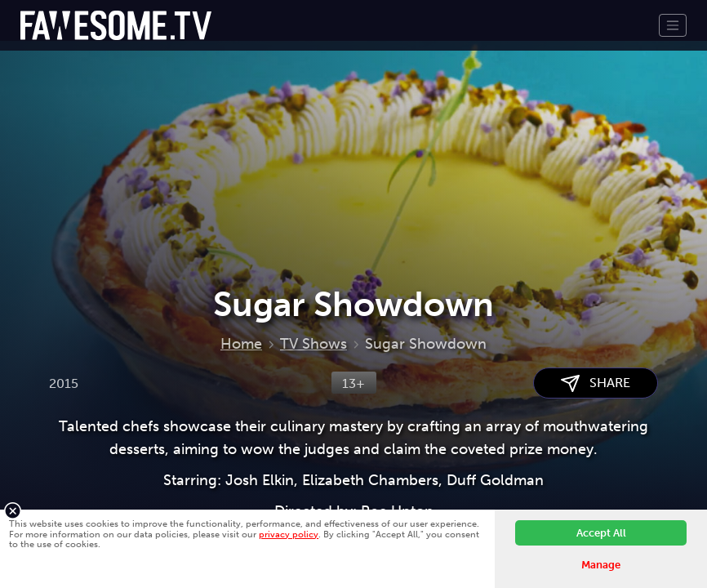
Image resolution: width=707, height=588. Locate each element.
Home (241, 344)
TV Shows (313, 344)
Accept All (601, 533)
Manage (601, 565)
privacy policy (289, 534)
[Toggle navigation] (673, 25)
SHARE (596, 383)
